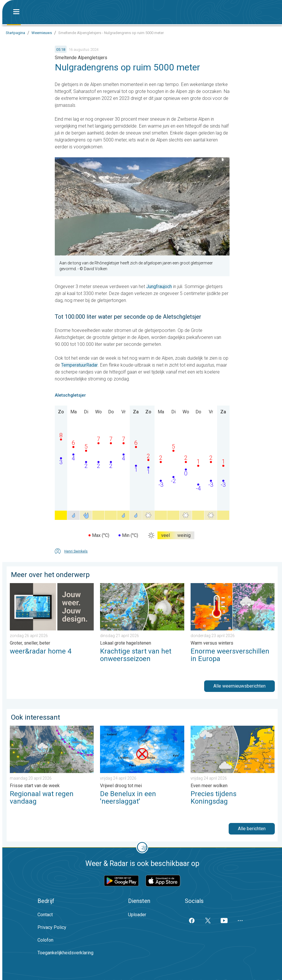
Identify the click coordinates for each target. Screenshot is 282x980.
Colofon (45, 940)
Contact (45, 915)
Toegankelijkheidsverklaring (65, 953)
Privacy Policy (52, 927)
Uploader (137, 915)
